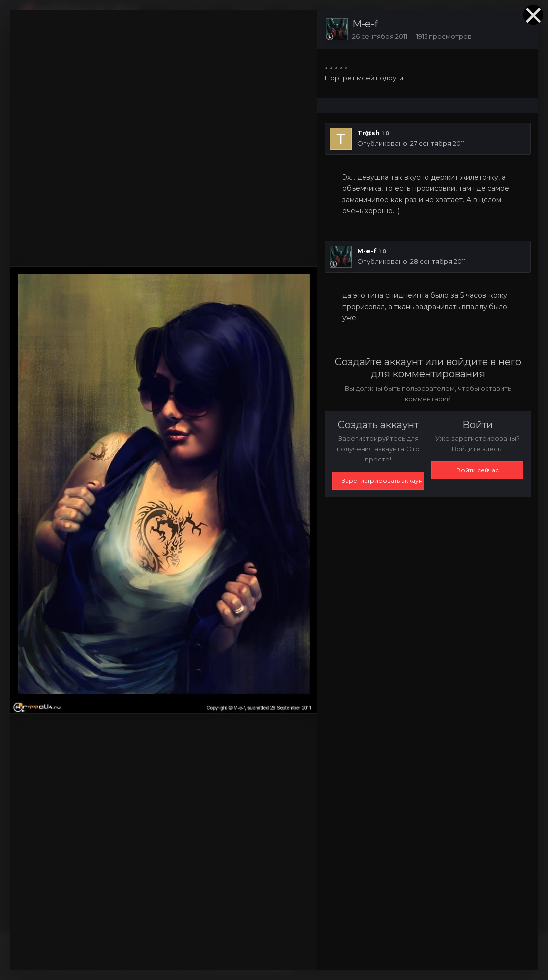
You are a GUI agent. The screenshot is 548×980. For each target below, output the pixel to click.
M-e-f (365, 24)
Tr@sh (368, 133)
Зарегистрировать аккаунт (383, 481)
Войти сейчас (478, 470)
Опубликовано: (411, 143)
